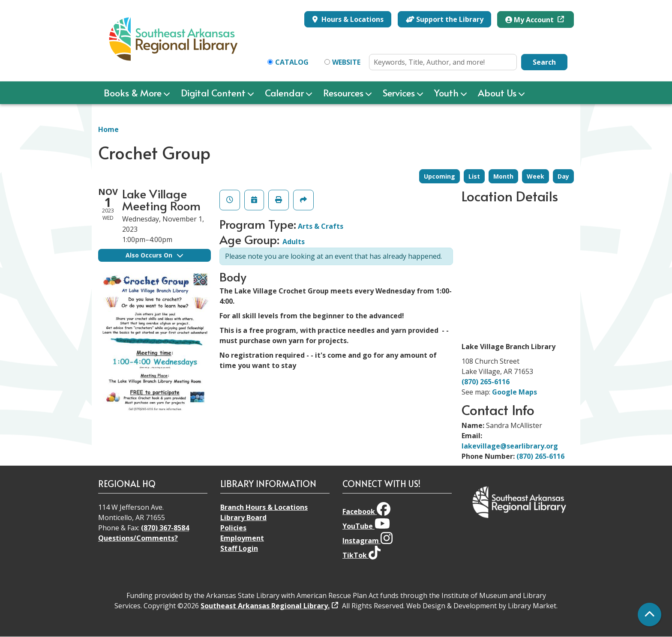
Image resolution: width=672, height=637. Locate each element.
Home (108, 129)
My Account (530, 20)
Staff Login (239, 548)
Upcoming (439, 176)
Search (544, 62)
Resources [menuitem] (343, 93)
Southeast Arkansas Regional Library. (265, 606)
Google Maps (514, 392)
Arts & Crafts (321, 226)
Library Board (243, 517)
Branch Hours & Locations (264, 507)
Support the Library (445, 19)
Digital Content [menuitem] (213, 93)
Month (503, 176)
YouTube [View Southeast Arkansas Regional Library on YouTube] (366, 526)
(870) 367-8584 (165, 528)
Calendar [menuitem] (284, 93)
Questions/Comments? (138, 538)
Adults (294, 242)
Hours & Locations (352, 19)
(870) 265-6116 (486, 382)
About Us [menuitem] (497, 93)
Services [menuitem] (399, 93)
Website (346, 62)
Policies (233, 528)
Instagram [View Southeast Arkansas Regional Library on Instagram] (367, 541)
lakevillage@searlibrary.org (510, 446)
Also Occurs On (154, 255)
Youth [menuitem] (446, 93)
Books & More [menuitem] (133, 93)
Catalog (292, 62)
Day (563, 176)
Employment (242, 538)
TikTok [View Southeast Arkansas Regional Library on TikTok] (361, 555)
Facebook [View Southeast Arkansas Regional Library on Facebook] (366, 511)
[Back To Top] (649, 615)
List (474, 176)
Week (535, 176)
